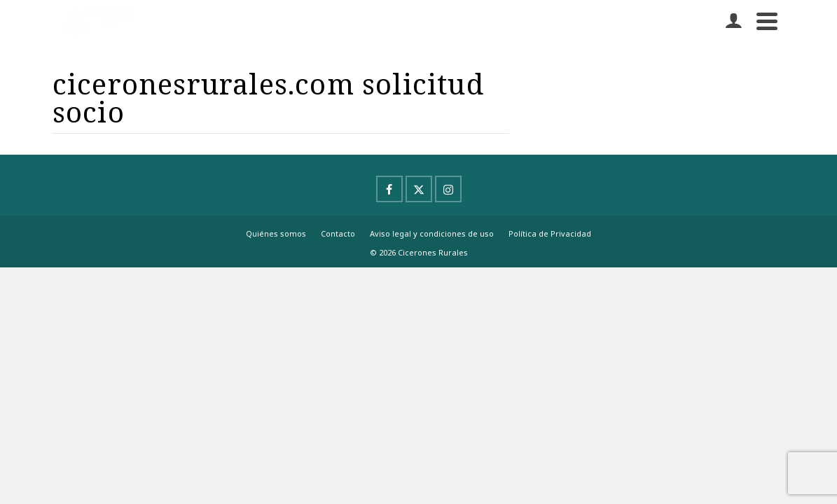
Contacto (627, 35)
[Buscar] (770, 35)
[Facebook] (389, 262)
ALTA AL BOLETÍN (607, 92)
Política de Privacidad (550, 306)
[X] (419, 262)
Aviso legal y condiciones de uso (432, 306)
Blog (516, 92)
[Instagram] (448, 262)
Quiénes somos (276, 306)
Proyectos (216, 92)
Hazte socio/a (429, 92)
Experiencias (318, 92)
